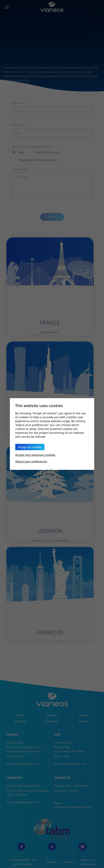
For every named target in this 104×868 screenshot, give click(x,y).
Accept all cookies (30, 447)
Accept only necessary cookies (35, 455)
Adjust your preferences (31, 461)
